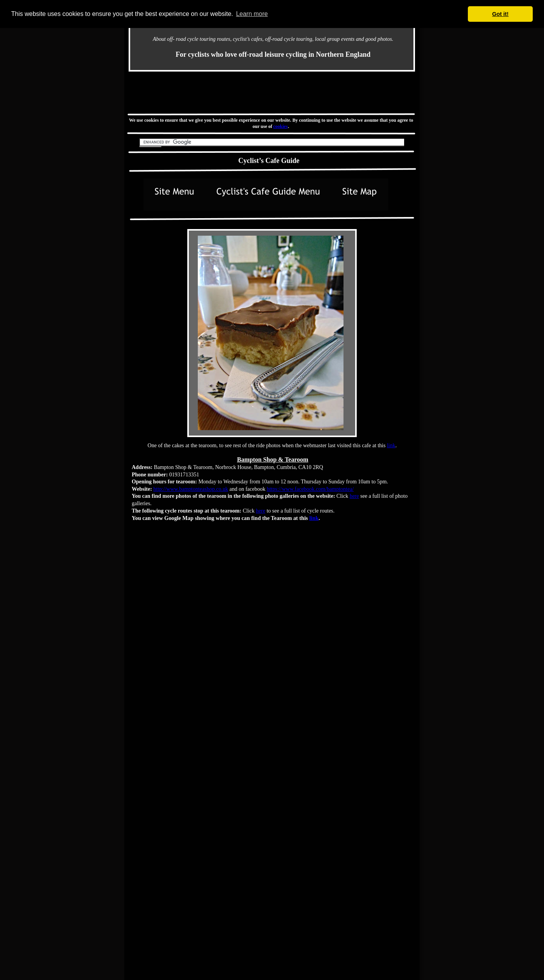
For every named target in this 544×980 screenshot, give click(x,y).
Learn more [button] (252, 14)
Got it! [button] (500, 14)
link (391, 445)
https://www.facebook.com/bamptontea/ (310, 489)
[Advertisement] (272, 92)
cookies (281, 126)
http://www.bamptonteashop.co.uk (191, 489)
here (354, 496)
